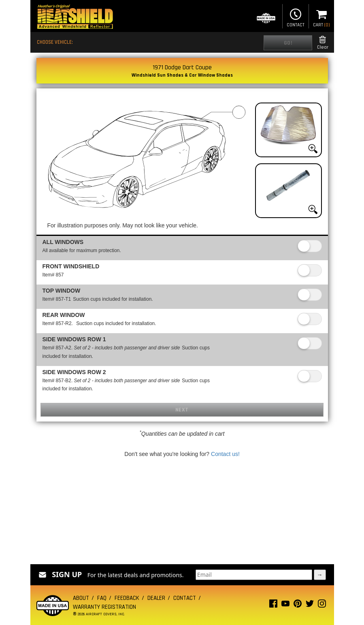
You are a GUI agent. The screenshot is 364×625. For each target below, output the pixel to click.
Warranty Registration (104, 607)
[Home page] (75, 18)
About (81, 598)
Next (182, 410)
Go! (288, 43)
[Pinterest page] (298, 605)
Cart (321, 17)
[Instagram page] (322, 605)
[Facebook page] (273, 605)
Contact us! (225, 454)
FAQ (102, 598)
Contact (296, 17)
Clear (323, 43)
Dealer (156, 598)
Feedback (127, 598)
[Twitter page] (310, 605)
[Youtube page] (285, 605)
